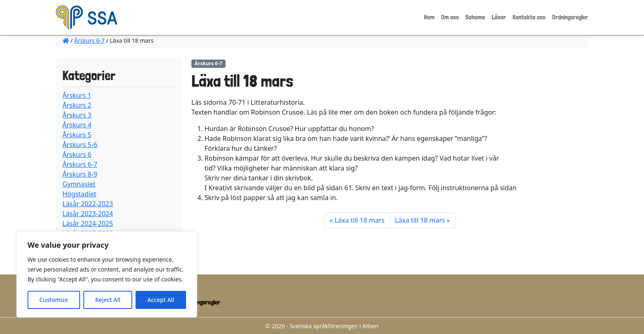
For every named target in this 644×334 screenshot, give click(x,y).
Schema (475, 17)
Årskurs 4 (77, 125)
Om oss (450, 17)
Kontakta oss (529, 17)
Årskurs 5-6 (80, 145)
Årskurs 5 (77, 135)
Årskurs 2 (77, 105)
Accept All (161, 300)
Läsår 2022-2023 (88, 204)
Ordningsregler (570, 17)
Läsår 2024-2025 (88, 223)
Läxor (499, 17)
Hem (429, 17)
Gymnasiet (79, 184)
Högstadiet (79, 194)
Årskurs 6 (77, 154)
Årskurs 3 (77, 115)
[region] (107, 274)
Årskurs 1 (77, 95)
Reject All (108, 300)
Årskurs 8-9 (80, 174)
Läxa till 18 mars (360, 220)
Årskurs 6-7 (90, 40)
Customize (54, 300)
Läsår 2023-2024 (88, 214)
